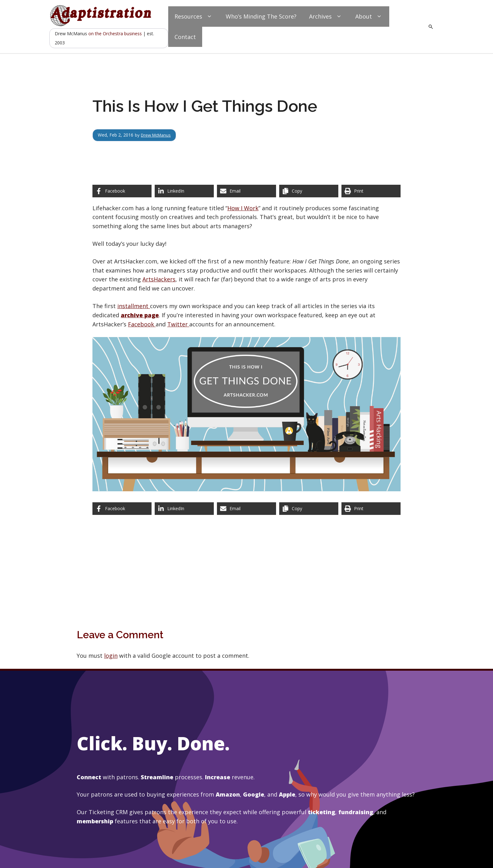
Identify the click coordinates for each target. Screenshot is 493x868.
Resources (194, 17)
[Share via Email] (246, 191)
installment (134, 306)
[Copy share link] (309, 191)
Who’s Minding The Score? (261, 16)
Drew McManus (157, 135)
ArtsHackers (159, 279)
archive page (140, 315)
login (111, 656)
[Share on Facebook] (122, 191)
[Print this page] (371, 191)
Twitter (178, 324)
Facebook (142, 324)
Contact (185, 37)
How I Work (243, 208)
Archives (326, 17)
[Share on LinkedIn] (184, 191)
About (369, 17)
